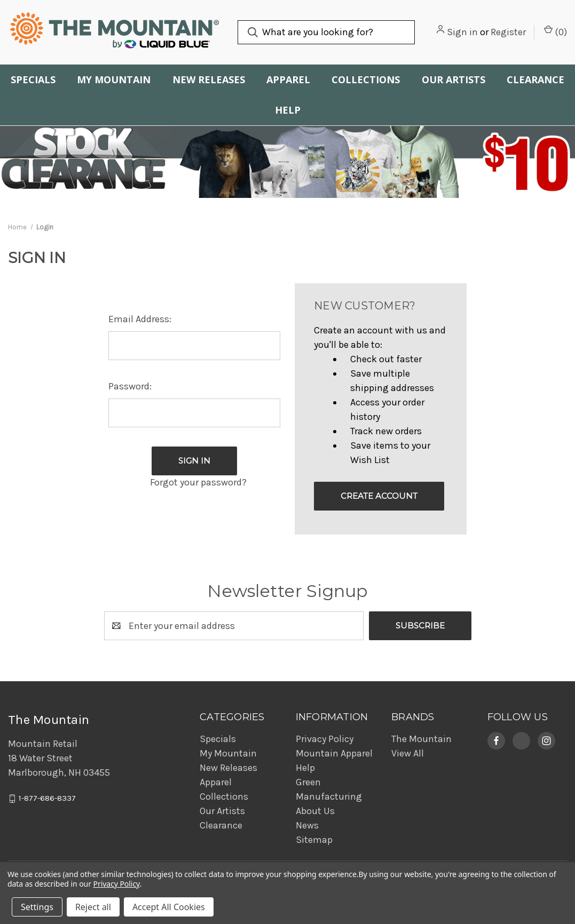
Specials (33, 79)
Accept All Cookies (169, 907)
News (307, 825)
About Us (315, 811)
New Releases (209, 79)
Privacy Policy (325, 739)
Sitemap (314, 840)
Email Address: (140, 319)
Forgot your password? (198, 482)
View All (408, 753)
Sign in (462, 32)
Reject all (93, 907)
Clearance (535, 79)
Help (288, 110)
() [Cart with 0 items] (556, 31)
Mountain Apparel (334, 753)
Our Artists (454, 79)
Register (508, 32)
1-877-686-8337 (47, 799)
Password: (130, 386)
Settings (37, 907)
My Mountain (114, 79)
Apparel (288, 79)
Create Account (379, 496)
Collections (366, 79)
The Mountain (422, 739)
